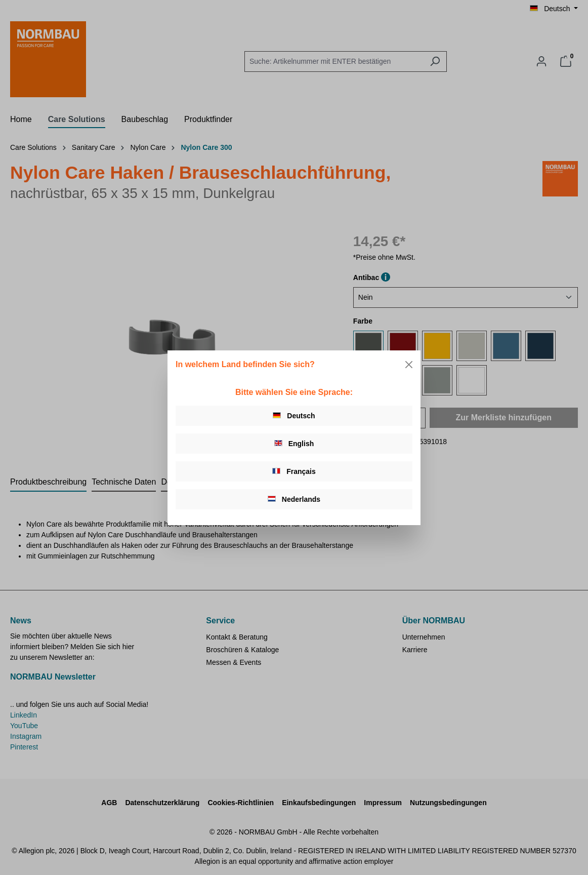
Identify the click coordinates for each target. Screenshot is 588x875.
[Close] (409, 365)
